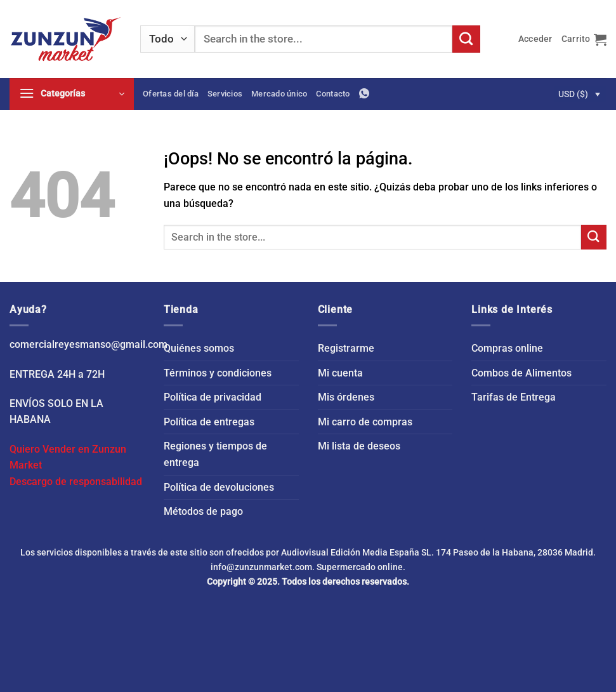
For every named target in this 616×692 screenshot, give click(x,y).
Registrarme (346, 348)
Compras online (507, 348)
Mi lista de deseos (359, 446)
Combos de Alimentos (521, 373)
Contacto (333, 94)
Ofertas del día (171, 94)
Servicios (225, 94)
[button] (535, 39)
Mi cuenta (340, 373)
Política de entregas (209, 422)
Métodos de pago (203, 511)
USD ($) (573, 94)
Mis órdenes (346, 397)
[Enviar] (466, 39)
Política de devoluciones (219, 487)
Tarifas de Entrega (514, 397)
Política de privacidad (213, 397)
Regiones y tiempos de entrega (215, 454)
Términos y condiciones (218, 373)
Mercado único (279, 94)
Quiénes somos (199, 348)
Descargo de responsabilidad (76, 482)
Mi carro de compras (365, 422)
